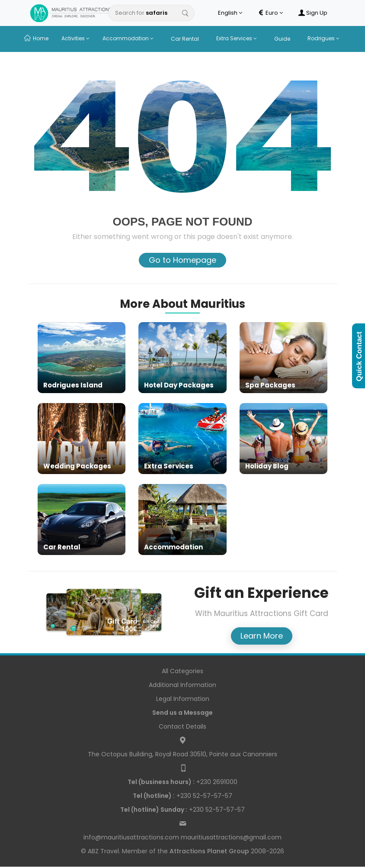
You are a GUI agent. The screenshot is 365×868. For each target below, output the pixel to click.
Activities (75, 38)
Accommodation (128, 38)
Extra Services (237, 38)
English (230, 13)
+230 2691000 (182, 782)
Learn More (262, 636)
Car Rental (185, 39)
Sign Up (313, 13)
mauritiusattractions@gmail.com (231, 837)
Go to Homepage (182, 260)
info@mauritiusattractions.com (131, 837)
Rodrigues (323, 38)
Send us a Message (182, 713)
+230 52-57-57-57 (182, 796)
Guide (282, 39)
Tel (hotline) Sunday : (154, 810)
